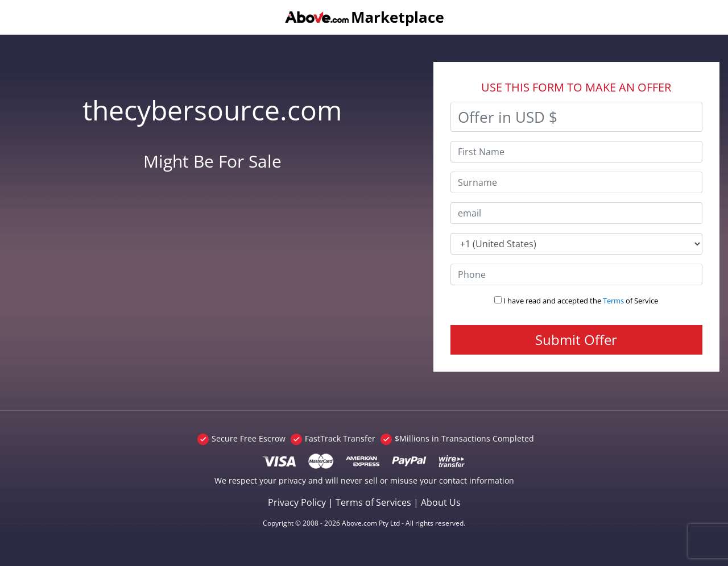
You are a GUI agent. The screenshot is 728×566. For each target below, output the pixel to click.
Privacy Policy (297, 502)
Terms (613, 301)
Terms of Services (373, 502)
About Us (441, 502)
